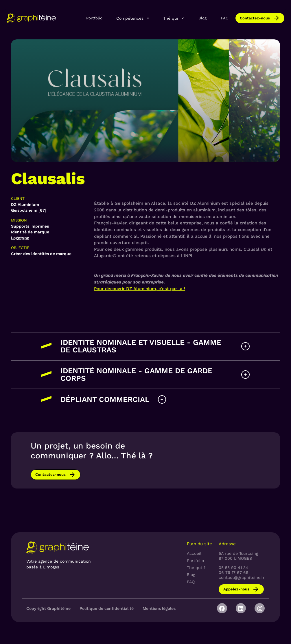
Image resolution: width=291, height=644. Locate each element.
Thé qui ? (196, 568)
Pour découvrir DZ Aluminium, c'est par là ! (140, 289)
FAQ (225, 18)
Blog (202, 18)
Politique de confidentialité (107, 608)
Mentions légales (159, 608)
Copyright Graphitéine (48, 608)
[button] (133, 18)
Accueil (194, 553)
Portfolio (94, 18)
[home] (31, 18)
